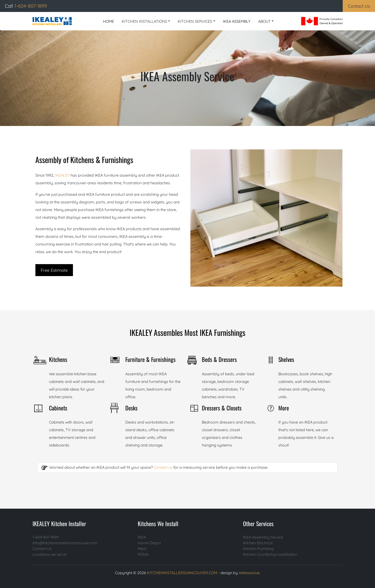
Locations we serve (50, 554)
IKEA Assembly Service (263, 537)
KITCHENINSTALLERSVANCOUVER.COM (182, 573)
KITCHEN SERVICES (195, 21)
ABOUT (264, 21)
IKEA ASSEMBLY (237, 21)
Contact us (163, 467)
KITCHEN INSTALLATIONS (144, 21)
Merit (142, 549)
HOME (109, 21)
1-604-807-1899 (46, 537)
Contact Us (42, 549)
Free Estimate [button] (54, 270)
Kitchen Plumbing (258, 549)
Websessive (249, 573)
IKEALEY (63, 175)
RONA (143, 554)
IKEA (142, 537)
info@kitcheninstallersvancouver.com (65, 543)
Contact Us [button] (359, 6)
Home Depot (149, 543)
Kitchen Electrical (258, 543)
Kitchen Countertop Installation (270, 554)
